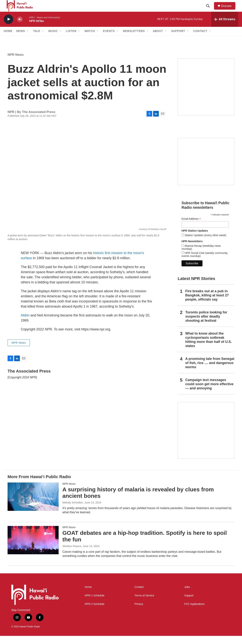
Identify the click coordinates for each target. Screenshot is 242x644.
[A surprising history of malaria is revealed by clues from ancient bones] (33, 505)
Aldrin (26, 323)
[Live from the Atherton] (206, 95)
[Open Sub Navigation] (28, 39)
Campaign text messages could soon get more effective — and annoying (209, 392)
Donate (229, 10)
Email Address (191, 227)
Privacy (139, 612)
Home (8, 39)
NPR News (16, 63)
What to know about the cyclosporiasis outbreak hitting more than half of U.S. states (209, 348)
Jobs (187, 595)
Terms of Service (144, 604)
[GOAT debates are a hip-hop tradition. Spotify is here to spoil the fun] (33, 548)
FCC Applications (194, 612)
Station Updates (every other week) (205, 243)
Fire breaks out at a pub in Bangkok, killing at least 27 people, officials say (207, 304)
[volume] (20, 27)
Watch (90, 39)
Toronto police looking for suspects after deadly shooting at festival (206, 325)
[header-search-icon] (210, 10)
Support (189, 604)
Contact (139, 595)
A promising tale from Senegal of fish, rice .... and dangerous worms (210, 371)
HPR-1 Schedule (95, 604)
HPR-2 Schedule (95, 612)
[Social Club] (206, 170)
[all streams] (225, 27)
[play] (9, 27)
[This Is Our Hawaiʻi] (206, 438)
